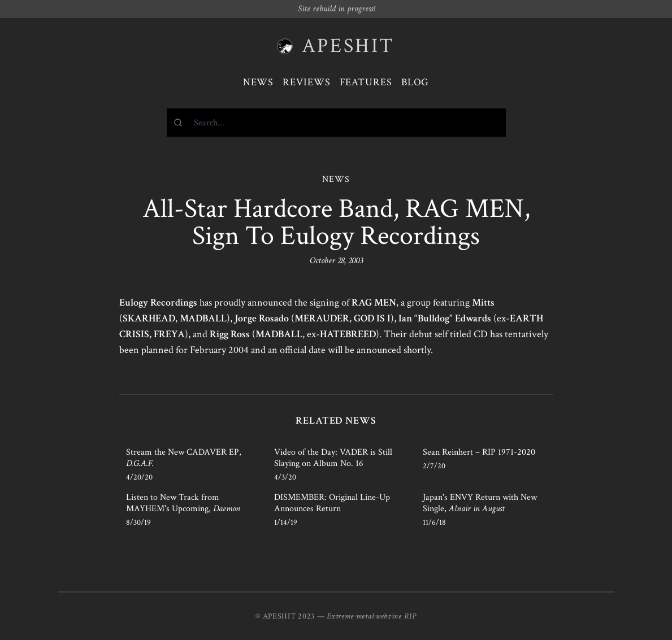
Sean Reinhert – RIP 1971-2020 (479, 452)
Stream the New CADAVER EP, (184, 458)
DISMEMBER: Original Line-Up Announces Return (332, 503)
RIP (410, 616)
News (259, 82)
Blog (415, 82)
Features (366, 82)
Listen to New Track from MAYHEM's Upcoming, (183, 503)
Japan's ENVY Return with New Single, (480, 503)
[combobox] (336, 123)
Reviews (306, 82)
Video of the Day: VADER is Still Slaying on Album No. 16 (333, 458)
